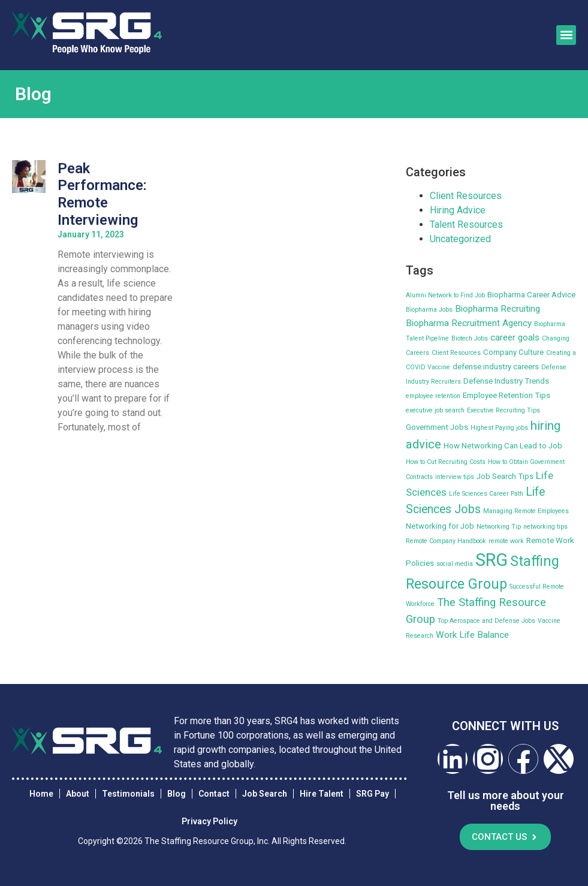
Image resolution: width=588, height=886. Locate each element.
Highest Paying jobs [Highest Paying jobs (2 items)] (499, 428)
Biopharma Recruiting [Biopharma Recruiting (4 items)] (497, 309)
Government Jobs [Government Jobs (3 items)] (437, 427)
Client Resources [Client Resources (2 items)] (456, 353)
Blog (177, 794)
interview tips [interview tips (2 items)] (455, 477)
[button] (566, 35)
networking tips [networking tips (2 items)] (545, 527)
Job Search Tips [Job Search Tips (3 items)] (505, 476)
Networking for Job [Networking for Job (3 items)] (440, 526)
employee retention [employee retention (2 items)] (433, 396)
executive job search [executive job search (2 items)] (435, 410)
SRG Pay (373, 794)
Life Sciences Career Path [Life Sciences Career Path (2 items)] (486, 494)
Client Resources (466, 196)
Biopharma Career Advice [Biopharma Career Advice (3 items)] (531, 295)
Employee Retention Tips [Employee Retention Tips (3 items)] (506, 395)
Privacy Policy (209, 821)
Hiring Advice (458, 210)
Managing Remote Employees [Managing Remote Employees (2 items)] (526, 511)
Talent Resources (466, 224)
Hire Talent (322, 794)
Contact (214, 794)
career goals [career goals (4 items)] (515, 337)
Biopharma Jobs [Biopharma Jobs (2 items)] (429, 310)
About (78, 794)
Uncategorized (460, 239)
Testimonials (128, 794)
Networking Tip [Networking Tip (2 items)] (499, 527)
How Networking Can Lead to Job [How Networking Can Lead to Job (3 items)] (503, 446)
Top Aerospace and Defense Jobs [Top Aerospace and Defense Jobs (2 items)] (486, 621)
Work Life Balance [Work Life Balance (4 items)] (472, 635)
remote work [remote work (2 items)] (506, 541)
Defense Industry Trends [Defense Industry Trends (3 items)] (506, 381)
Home (41, 794)
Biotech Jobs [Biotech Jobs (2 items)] (470, 338)
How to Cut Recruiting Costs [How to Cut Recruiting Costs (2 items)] (446, 462)
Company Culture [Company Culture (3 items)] (513, 352)
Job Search (265, 794)
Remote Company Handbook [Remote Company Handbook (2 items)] (446, 541)
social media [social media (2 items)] (455, 564)
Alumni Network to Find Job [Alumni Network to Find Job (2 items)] (445, 295)
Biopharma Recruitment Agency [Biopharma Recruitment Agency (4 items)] (469, 323)
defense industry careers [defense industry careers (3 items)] (496, 367)
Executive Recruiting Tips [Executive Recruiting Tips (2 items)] (503, 410)
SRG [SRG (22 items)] (491, 560)
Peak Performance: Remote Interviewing (102, 194)
